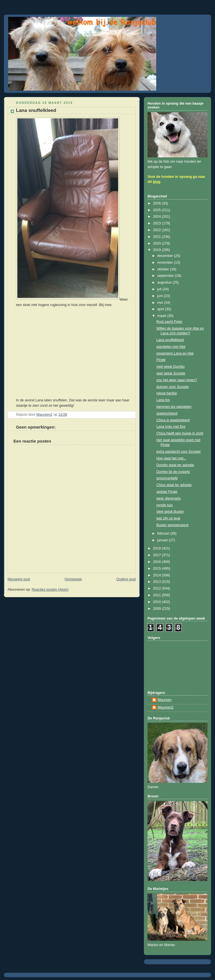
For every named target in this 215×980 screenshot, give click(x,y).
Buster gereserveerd (172, 525)
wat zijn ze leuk (169, 518)
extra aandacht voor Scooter (179, 452)
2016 (158, 562)
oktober (164, 269)
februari (164, 533)
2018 (158, 548)
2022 (158, 230)
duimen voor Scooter (173, 387)
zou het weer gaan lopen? (177, 380)
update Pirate (167, 492)
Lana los (163, 400)
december (166, 256)
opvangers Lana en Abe (175, 353)
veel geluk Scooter (171, 373)
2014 (158, 575)
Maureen (165, 700)
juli (160, 289)
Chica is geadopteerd (173, 420)
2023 (158, 223)
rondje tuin (165, 505)
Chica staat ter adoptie (174, 485)
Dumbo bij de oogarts (173, 472)
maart (162, 316)
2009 (158, 609)
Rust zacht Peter (170, 322)
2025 (158, 210)
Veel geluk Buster (170, 512)
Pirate (161, 360)
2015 (158, 569)
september (166, 276)
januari (163, 540)
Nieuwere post (19, 579)
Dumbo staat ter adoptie (175, 465)
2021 (158, 237)
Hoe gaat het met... (171, 458)
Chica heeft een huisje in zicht (180, 433)
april (161, 309)
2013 (158, 582)
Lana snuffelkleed (170, 340)
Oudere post (126, 579)
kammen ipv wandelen (174, 407)
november (166, 263)
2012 (158, 588)
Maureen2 (166, 707)
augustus (165, 282)
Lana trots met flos (171, 427)
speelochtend (167, 413)
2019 (158, 250)
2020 (158, 243)
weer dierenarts (169, 498)
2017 (158, 555)
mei (161, 303)
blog (157, 182)
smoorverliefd (167, 478)
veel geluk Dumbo (171, 367)
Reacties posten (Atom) (50, 590)
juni (161, 296)
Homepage (73, 579)
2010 (158, 602)
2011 (158, 595)
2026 (158, 203)
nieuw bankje (167, 393)
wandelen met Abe (171, 347)
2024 (158, 217)
